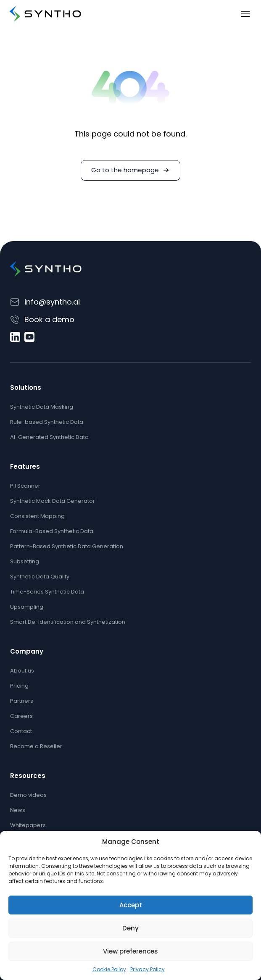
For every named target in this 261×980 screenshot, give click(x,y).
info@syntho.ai (52, 302)
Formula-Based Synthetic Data (52, 531)
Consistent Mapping (37, 516)
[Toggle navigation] (245, 14)
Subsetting (25, 561)
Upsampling (27, 607)
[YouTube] (29, 337)
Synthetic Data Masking (42, 407)
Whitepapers (28, 825)
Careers (21, 716)
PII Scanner (25, 486)
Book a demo (49, 319)
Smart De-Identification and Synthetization (68, 622)
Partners (22, 701)
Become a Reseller (36, 746)
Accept (131, 905)
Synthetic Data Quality (40, 577)
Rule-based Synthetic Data (47, 422)
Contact (21, 731)
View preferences (130, 951)
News (18, 810)
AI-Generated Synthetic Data (49, 437)
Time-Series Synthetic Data (47, 592)
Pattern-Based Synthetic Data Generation (67, 546)
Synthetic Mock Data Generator (53, 501)
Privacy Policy (148, 969)
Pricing (19, 686)
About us (22, 671)
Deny (130, 928)
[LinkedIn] (15, 337)
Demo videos (28, 795)
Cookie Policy (109, 969)
